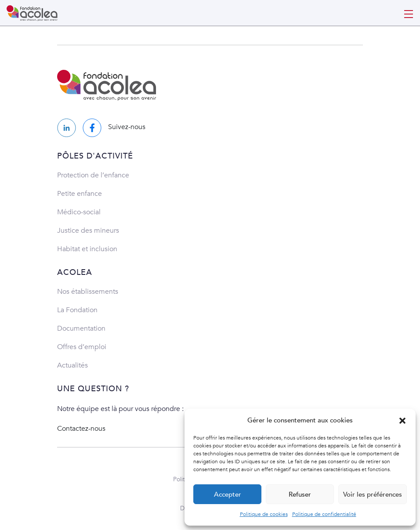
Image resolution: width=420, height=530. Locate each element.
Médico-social (79, 212)
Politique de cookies (264, 514)
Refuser (300, 494)
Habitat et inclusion (87, 249)
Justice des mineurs (88, 231)
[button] (402, 420)
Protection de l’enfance (93, 175)
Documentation (81, 328)
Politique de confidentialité (324, 514)
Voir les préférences (373, 494)
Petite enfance (80, 194)
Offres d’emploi (82, 347)
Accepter (228, 494)
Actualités (72, 365)
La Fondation (77, 310)
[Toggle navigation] (409, 13)
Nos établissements (88, 292)
